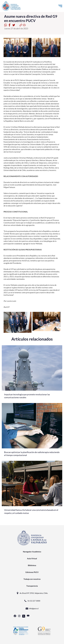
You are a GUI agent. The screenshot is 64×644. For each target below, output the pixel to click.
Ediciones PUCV (32, 572)
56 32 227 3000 (32, 601)
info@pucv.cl (32, 609)
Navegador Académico (32, 552)
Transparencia (32, 586)
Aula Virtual (32, 558)
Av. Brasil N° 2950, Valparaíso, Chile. (32, 593)
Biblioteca (32, 565)
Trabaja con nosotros (32, 579)
